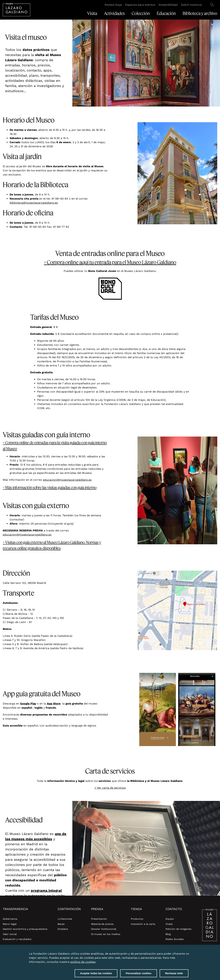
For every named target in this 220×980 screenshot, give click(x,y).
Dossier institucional (104, 929)
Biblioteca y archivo (200, 13)
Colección (141, 13)
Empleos (63, 929)
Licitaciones (65, 919)
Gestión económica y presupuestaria (25, 929)
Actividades (114, 13)
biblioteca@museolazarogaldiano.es (34, 203)
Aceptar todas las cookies (96, 973)
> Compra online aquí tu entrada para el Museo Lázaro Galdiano (110, 262)
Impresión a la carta (143, 924)
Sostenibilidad (168, 5)
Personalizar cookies (138, 973)
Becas (61, 924)
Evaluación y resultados (17, 939)
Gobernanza (10, 919)
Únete (169, 924)
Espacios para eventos (140, 5)
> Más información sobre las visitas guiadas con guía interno (50, 488)
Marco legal (10, 924)
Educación (166, 13)
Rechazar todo (174, 973)
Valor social (10, 934)
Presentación (99, 919)
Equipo (170, 919)
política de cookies (83, 962)
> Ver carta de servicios (110, 788)
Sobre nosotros (191, 5)
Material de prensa (102, 924)
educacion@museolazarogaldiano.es (67, 480)
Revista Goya (113, 5)
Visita (92, 13)
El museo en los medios (106, 934)
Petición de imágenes (178, 929)
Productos (137, 919)
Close (188, 952)
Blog (168, 934)
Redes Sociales (175, 939)
